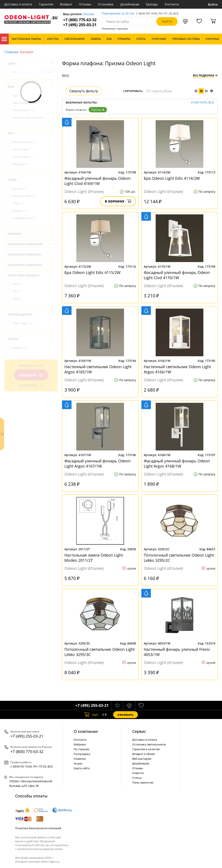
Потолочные (23, 157)
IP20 (17, 284)
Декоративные (24, 142)
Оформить (126, 715)
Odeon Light (23, 323)
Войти (213, 4)
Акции (78, 763)
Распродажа (82, 754)
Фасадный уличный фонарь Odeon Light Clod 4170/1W (177, 275)
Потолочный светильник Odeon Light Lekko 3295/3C (100, 652)
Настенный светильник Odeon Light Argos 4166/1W (177, 369)
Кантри (19, 189)
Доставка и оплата (18, 4)
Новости (138, 773)
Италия (20, 348)
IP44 (17, 299)
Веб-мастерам (142, 759)
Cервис (139, 731)
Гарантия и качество (146, 749)
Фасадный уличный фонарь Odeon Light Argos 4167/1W (97, 463)
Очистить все (202, 103)
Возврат (66, 4)
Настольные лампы (27, 103)
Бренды (152, 4)
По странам (82, 749)
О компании (86, 731)
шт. (92, 715)
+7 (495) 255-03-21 (80, 25)
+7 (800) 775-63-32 (80, 20)
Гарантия (46, 4)
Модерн (20, 211)
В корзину (118, 201)
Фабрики (80, 744)
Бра (17, 95)
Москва (89, 14)
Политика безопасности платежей (38, 828)
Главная (11, 52)
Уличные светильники (29, 117)
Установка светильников (149, 744)
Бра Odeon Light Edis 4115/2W (92, 272)
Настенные (22, 149)
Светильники (23, 110)
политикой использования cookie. (40, 849)
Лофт (18, 203)
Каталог (4, 39)
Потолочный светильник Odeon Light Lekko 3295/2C (179, 558)
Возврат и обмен (144, 754)
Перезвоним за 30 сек (118, 14)
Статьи (137, 778)
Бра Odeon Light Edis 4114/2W (172, 178)
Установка (106, 4)
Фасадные (21, 164)
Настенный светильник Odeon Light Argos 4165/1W (98, 369)
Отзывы (85, 4)
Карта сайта (82, 768)
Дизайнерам (130, 4)
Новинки (80, 759)
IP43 (17, 291)
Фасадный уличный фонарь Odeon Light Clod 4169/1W (97, 181)
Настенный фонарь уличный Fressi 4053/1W (177, 652)
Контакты (172, 4)
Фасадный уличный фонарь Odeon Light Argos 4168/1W (177, 463)
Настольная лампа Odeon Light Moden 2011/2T (94, 558)
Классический (24, 196)
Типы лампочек (143, 782)
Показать (31, 375)
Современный (24, 218)
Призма (98, 110)
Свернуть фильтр (84, 91)
